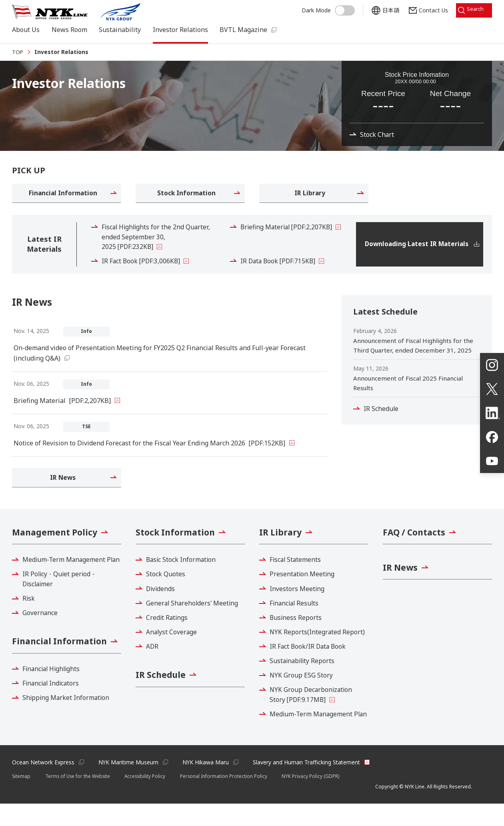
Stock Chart (378, 146)
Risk (30, 620)
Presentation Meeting (303, 585)
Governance (41, 635)
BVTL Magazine (243, 30)
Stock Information (176, 543)
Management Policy (56, 543)
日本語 (384, 9)
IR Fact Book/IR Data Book (310, 658)
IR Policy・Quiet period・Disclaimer (61, 601)
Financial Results (296, 614)
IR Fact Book (142, 270)
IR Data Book (280, 270)
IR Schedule (382, 417)
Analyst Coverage (173, 643)
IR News (401, 579)
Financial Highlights (53, 704)
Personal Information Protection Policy (229, 798)
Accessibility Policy (149, 798)
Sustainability (120, 30)
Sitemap (21, 798)
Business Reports (297, 629)
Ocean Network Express (43, 784)
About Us (26, 30)
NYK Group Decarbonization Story (313, 706)
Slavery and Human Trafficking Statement (310, 784)
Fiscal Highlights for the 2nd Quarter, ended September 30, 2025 (158, 245)
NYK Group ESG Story (302, 687)
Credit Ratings (168, 629)
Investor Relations (180, 30)
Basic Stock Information (183, 571)
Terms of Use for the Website (79, 798)
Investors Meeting (298, 600)
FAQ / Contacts (415, 543)
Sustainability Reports (304, 672)
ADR (153, 658)
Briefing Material (289, 235)
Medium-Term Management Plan (65, 576)
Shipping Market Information (68, 733)
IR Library (281, 543)
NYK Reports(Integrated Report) (318, 643)
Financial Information (61, 664)
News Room (69, 30)
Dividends (162, 600)
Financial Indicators (53, 718)
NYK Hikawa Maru (208, 784)
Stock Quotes (166, 585)
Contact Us (427, 9)
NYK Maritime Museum (130, 784)
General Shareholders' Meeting (194, 614)
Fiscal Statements (297, 571)
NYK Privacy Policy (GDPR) (316, 798)
